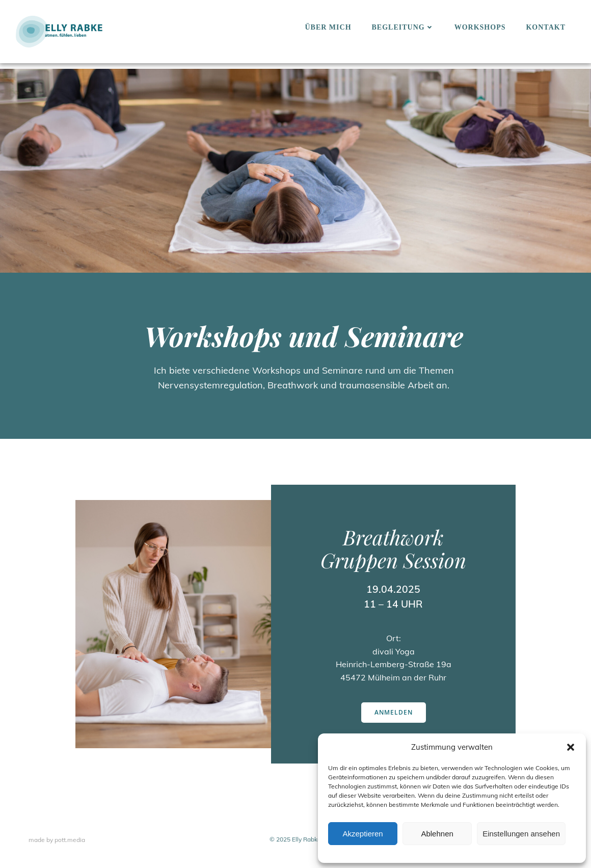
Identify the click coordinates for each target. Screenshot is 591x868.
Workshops (480, 27)
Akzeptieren (362, 834)
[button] (571, 747)
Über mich (328, 27)
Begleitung (403, 27)
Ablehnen (437, 834)
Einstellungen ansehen (521, 834)
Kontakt (546, 27)
